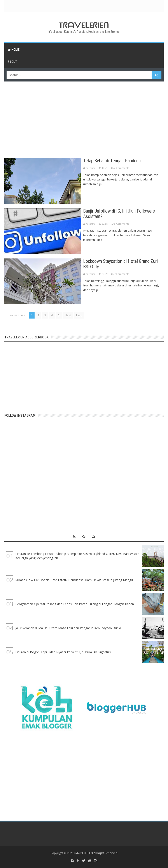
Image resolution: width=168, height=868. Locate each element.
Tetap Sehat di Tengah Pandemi (113, 161)
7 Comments (122, 274)
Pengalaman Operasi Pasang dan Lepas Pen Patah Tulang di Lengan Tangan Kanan (75, 604)
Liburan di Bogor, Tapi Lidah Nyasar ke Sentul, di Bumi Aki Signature (64, 652)
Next (68, 315)
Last (79, 315)
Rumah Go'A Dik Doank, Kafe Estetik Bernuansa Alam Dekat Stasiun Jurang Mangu (74, 580)
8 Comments (122, 224)
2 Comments (122, 168)
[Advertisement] (84, 118)
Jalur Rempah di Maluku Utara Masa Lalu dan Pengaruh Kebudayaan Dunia (68, 628)
